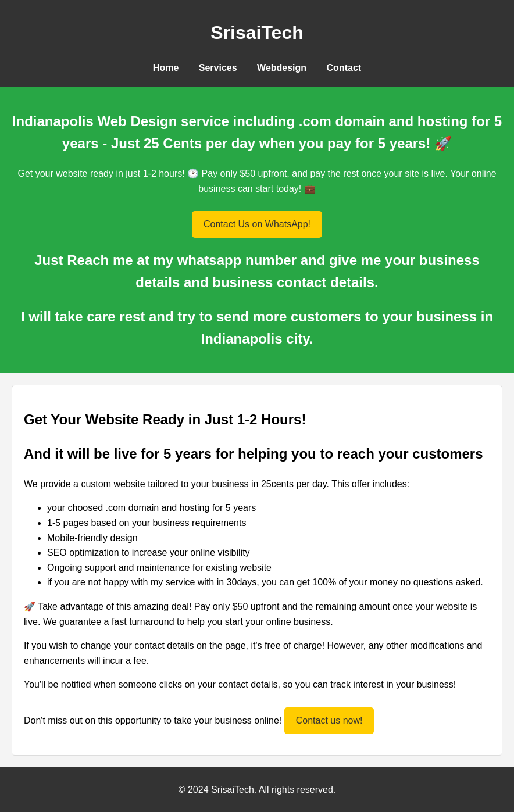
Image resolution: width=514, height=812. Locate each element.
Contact (344, 68)
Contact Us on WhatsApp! (257, 224)
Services (218, 68)
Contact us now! (329, 720)
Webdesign (282, 68)
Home (166, 68)
